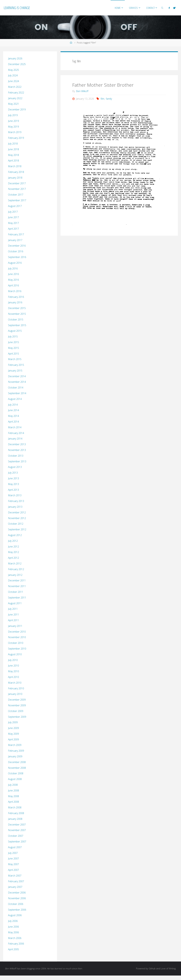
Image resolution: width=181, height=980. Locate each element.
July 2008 (13, 785)
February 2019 (16, 138)
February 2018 (16, 172)
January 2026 (15, 58)
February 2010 (16, 688)
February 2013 (16, 501)
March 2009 (15, 745)
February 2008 (16, 813)
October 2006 (16, 904)
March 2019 (15, 132)
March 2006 (15, 938)
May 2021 (13, 104)
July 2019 (13, 115)
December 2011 (17, 580)
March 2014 (15, 427)
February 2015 (16, 365)
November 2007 (17, 830)
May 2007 (13, 864)
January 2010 (15, 694)
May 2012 (13, 552)
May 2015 (13, 348)
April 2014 (13, 422)
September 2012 (17, 529)
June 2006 (13, 927)
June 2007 (13, 858)
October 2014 (16, 388)
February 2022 (16, 93)
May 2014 (13, 416)
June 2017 (13, 217)
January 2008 (15, 819)
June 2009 (13, 728)
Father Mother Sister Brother (103, 85)
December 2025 (17, 64)
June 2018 (13, 149)
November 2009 (17, 705)
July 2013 (13, 473)
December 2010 (17, 632)
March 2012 (15, 563)
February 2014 (16, 433)
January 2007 (15, 887)
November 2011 (17, 586)
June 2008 (13, 790)
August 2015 (15, 331)
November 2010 (17, 637)
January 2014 (15, 439)
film (102, 99)
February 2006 (16, 944)
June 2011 (13, 615)
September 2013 (17, 461)
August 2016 (15, 263)
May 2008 (13, 796)
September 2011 (17, 598)
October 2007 (16, 836)
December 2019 (17, 109)
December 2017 (17, 183)
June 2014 (13, 410)
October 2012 (16, 524)
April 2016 (13, 285)
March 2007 (15, 876)
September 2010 (17, 649)
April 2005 (13, 949)
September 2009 (17, 717)
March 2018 (15, 166)
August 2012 (15, 535)
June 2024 (13, 81)
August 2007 (15, 847)
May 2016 (13, 280)
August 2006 (15, 915)
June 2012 (13, 547)
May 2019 (13, 127)
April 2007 (13, 870)
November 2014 (17, 382)
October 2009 (16, 711)
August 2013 (15, 467)
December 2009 (17, 700)
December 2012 (17, 512)
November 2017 (17, 189)
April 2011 (13, 620)
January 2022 (15, 98)
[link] (162, 8)
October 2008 (16, 773)
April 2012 (13, 558)
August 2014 (15, 399)
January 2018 (15, 178)
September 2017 (17, 200)
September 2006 (17, 910)
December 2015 (17, 308)
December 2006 (17, 893)
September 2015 (17, 325)
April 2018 (13, 161)
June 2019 (13, 121)
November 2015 (17, 314)
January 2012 (15, 575)
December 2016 (17, 246)
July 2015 (13, 336)
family (109, 99)
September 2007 (17, 842)
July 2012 (13, 541)
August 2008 (15, 779)
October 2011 (16, 592)
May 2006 (13, 932)
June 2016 (13, 274)
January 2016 (15, 302)
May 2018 (13, 155)
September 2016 (17, 257)
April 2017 (13, 229)
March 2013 (15, 495)
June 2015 (13, 342)
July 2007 (13, 853)
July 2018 (13, 144)
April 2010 (13, 677)
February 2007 (16, 881)
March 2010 (15, 683)
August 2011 (15, 603)
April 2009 (13, 739)
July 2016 (13, 268)
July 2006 (13, 921)
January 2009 (15, 756)
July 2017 (13, 212)
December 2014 (17, 376)
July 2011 (13, 609)
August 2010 (15, 654)
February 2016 (16, 297)
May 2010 (13, 671)
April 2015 (13, 354)
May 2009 (13, 734)
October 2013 (16, 456)
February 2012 (16, 569)
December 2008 (17, 762)
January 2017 (15, 240)
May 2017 (13, 223)
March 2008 (15, 807)
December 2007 (17, 825)
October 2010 (16, 643)
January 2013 (15, 507)
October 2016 (16, 251)
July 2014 (13, 405)
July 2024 (13, 75)
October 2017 (16, 195)
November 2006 (17, 898)
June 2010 (13, 666)
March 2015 (15, 359)
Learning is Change (17, 8)
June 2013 (13, 478)
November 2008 (17, 768)
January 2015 (15, 371)
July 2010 (13, 660)
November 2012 (17, 518)
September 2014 (17, 393)
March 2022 (15, 87)
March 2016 (15, 291)
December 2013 (17, 444)
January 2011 (15, 626)
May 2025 (13, 70)
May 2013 (13, 484)
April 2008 (13, 802)
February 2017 (16, 234)
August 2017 (15, 206)
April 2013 (13, 490)
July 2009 (13, 722)
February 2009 (16, 751)
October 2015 (16, 320)
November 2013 (17, 450)
